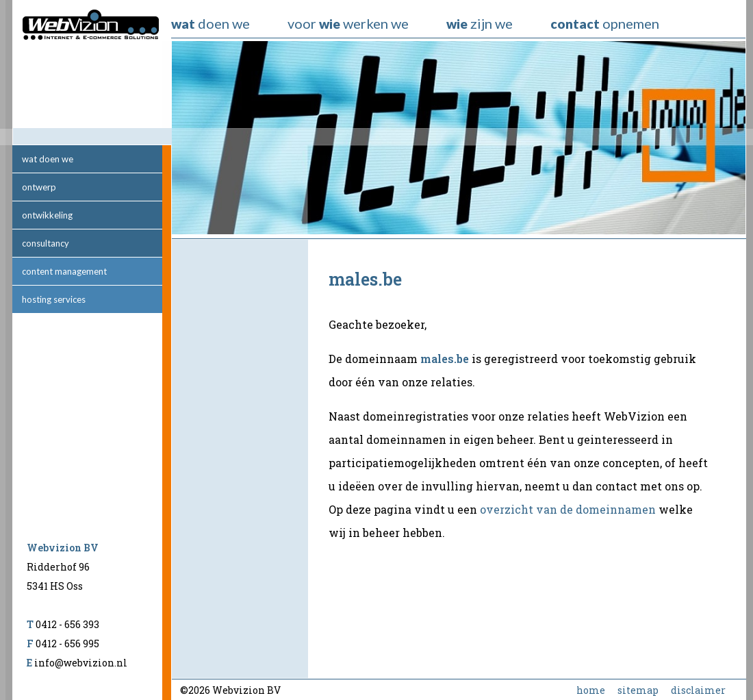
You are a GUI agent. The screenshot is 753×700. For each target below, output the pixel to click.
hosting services (54, 299)
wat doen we (48, 159)
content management (64, 271)
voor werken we (348, 23)
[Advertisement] (240, 459)
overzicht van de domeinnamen (568, 509)
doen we (210, 23)
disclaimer (698, 690)
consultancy (46, 243)
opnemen (605, 23)
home (591, 690)
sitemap (638, 690)
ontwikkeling (47, 215)
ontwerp (39, 187)
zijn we (480, 23)
